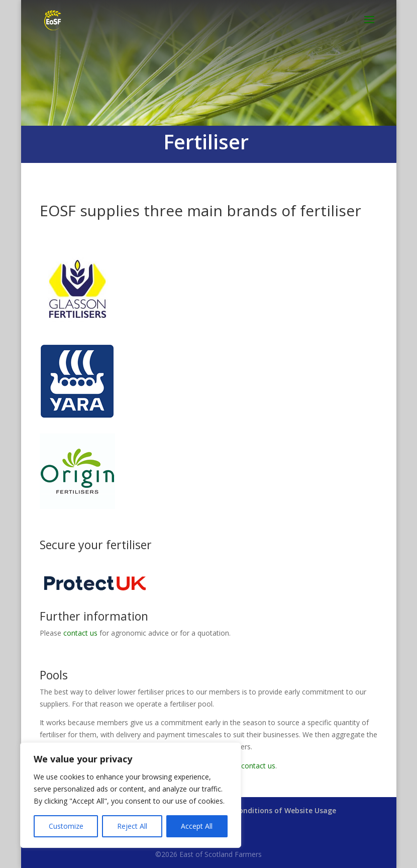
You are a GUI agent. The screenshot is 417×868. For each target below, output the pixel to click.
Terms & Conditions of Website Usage (269, 810)
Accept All (197, 826)
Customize (66, 826)
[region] (131, 795)
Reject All (132, 826)
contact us (80, 633)
